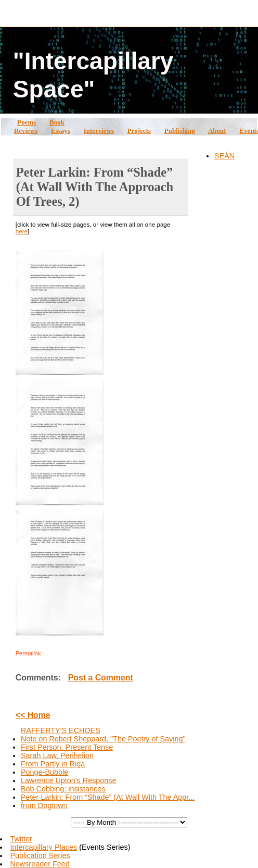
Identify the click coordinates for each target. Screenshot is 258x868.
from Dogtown (44, 805)
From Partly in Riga (53, 764)
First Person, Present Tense (67, 747)
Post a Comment (101, 678)
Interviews (99, 131)
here (22, 231)
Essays (61, 131)
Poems (27, 122)
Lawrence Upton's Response (69, 780)
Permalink (28, 653)
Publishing (180, 131)
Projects (139, 131)
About (217, 131)
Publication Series (40, 855)
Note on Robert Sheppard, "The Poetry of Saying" (103, 739)
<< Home (33, 715)
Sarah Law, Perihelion (57, 755)
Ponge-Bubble (44, 772)
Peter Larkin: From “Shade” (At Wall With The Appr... (108, 797)
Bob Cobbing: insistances (63, 789)
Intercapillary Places (43, 847)
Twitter (21, 839)
